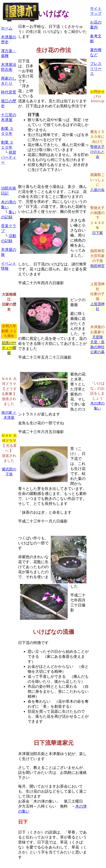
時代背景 (9, 92)
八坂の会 (97, 190)
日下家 (98, 233)
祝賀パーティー (9, 157)
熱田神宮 (97, 266)
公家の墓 (97, 352)
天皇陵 (98, 337)
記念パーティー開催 (9, 348)
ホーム (7, 28)
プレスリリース (96, 69)
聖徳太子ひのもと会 (97, 152)
